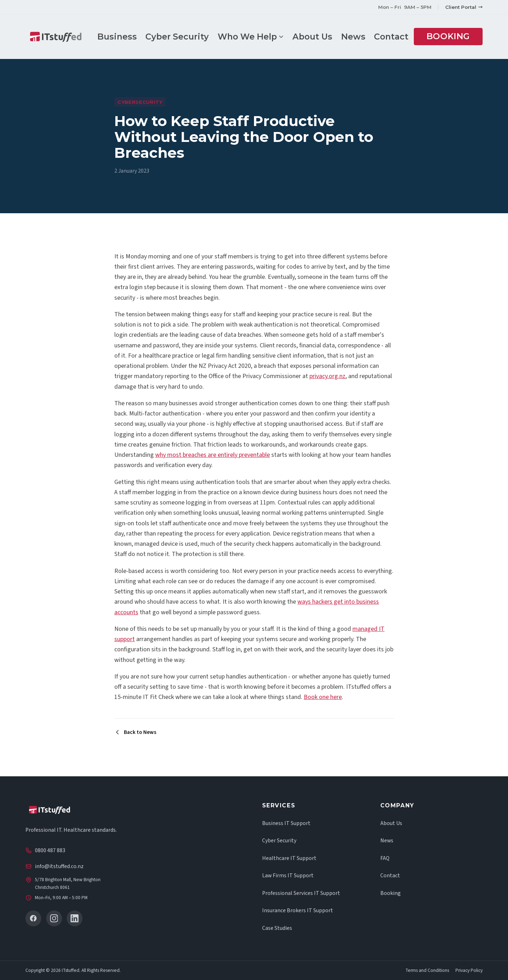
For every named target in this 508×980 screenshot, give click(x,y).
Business (121, 37)
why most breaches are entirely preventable (213, 455)
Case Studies (277, 928)
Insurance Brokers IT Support (298, 910)
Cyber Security (181, 37)
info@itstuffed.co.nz (59, 866)
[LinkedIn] (75, 918)
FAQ (385, 858)
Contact (395, 37)
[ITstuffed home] (62, 37)
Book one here (323, 697)
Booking (452, 36)
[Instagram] (54, 918)
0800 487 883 (50, 850)
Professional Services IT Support (301, 893)
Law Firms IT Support (288, 876)
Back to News (135, 732)
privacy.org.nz (327, 376)
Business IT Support (286, 823)
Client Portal (464, 7)
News (358, 37)
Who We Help (255, 37)
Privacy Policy (469, 970)
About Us (317, 37)
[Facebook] (33, 918)
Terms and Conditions (427, 970)
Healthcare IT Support (289, 858)
